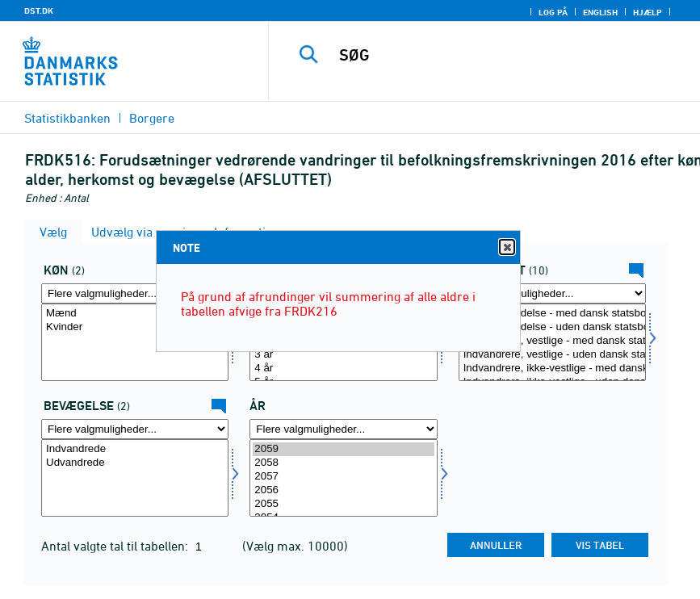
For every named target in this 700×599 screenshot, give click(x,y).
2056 (343, 490)
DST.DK (39, 10)
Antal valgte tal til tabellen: (116, 546)
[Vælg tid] (343, 478)
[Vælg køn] (135, 342)
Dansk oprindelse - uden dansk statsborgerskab (552, 327)
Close (506, 247)
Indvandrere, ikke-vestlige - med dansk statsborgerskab (552, 369)
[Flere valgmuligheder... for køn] (135, 293)
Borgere (152, 118)
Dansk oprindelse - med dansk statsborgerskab (552, 314)
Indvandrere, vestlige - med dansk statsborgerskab (552, 341)
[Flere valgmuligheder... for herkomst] (552, 293)
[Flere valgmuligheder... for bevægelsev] (135, 429)
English (600, 12)
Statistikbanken (67, 118)
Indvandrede (135, 449)
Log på (553, 12)
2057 (343, 477)
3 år (343, 355)
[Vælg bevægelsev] (135, 478)
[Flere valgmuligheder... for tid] (343, 429)
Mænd (135, 314)
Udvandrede (135, 463)
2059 (343, 449)
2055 (343, 504)
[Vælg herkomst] (552, 342)
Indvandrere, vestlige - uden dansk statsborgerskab (552, 355)
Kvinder (135, 327)
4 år (343, 369)
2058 (343, 463)
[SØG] (503, 55)
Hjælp (648, 12)
